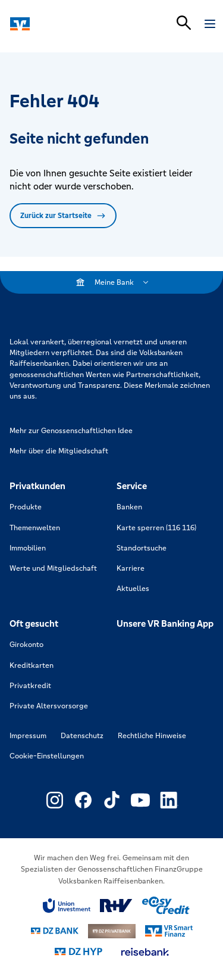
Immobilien (28, 548)
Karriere (131, 568)
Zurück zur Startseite (63, 216)
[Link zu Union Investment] (67, 906)
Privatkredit (30, 686)
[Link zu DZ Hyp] (78, 952)
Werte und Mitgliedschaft (53, 568)
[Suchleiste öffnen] (184, 23)
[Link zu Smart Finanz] (169, 931)
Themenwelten (35, 528)
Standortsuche (142, 548)
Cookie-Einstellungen (47, 756)
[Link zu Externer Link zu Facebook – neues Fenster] (83, 800)
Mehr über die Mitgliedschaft (59, 451)
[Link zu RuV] (116, 906)
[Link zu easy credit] (166, 906)
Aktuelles (133, 589)
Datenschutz (82, 736)
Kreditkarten (32, 665)
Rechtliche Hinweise (152, 736)
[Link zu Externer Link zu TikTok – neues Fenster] (112, 800)
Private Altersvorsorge (49, 706)
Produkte (26, 507)
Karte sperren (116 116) (156, 528)
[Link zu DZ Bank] (55, 931)
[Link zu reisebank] (145, 952)
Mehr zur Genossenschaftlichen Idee (71, 431)
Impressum (28, 736)
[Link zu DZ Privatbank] (112, 931)
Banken (129, 507)
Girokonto (26, 645)
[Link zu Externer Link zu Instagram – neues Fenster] (55, 800)
